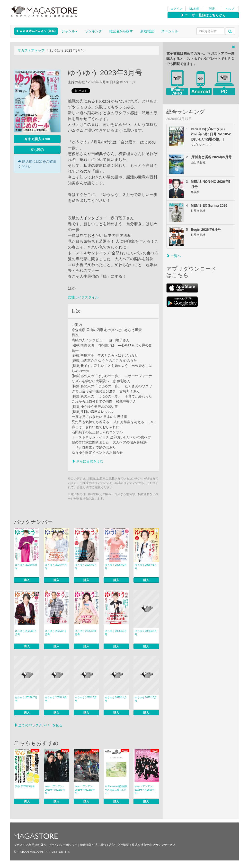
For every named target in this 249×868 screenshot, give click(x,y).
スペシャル (170, 31)
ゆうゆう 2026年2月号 (116, 567)
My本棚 (194, 9)
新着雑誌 (147, 31)
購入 (27, 580)
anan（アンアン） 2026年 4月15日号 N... (145, 790)
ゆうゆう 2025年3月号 (146, 699)
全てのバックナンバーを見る (38, 725)
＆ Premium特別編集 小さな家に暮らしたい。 (116, 790)
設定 (212, 9)
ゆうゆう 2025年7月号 (26, 699)
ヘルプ (230, 9)
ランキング (93, 31)
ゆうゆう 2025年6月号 (56, 699)
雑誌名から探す (121, 31)
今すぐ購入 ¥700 (37, 139)
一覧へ (174, 256)
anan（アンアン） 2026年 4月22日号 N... (55, 790)
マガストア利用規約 (27, 845)
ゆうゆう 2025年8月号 (146, 633)
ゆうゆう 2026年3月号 (86, 567)
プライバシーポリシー (63, 845)
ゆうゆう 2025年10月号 (85, 633)
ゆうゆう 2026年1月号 (146, 567)
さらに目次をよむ (88, 461)
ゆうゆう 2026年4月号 (56, 567)
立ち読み (37, 150)
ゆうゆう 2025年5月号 (86, 699)
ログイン (176, 9)
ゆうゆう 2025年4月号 (116, 699)
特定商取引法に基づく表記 (98, 845)
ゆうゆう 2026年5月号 (26, 567)
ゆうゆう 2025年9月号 (116, 633)
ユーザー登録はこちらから (203, 15)
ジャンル (70, 31)
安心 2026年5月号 (25, 786)
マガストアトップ (31, 50)
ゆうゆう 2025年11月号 (55, 633)
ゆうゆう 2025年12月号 (26, 633)
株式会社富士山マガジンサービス (154, 845)
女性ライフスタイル (83, 297)
